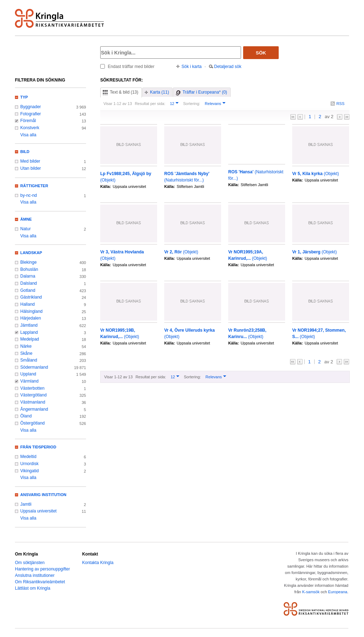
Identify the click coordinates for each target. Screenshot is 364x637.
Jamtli (26, 504)
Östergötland (33, 423)
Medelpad (30, 339)
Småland (29, 360)
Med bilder (30, 161)
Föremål (28, 121)
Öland (26, 416)
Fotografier (31, 114)
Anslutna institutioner (35, 575)
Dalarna (28, 276)
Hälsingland (31, 311)
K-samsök (311, 592)
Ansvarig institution (43, 495)
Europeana (338, 592)
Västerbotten (32, 388)
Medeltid (28, 457)
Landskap (31, 253)
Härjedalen (31, 318)
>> (347, 117)
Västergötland (33, 395)
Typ (24, 97)
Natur (25, 229)
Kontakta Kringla (98, 563)
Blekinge (28, 262)
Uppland (28, 374)
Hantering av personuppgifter (42, 569)
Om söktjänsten (30, 563)
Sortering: (192, 104)
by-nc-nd (29, 195)
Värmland (29, 381)
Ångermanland (34, 409)
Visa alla (28, 135)
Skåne (26, 353)
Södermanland (34, 367)
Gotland (28, 290)
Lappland (29, 332)
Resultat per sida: (150, 104)
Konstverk (30, 128)
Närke (26, 346)
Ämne (26, 219)
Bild (25, 152)
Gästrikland (31, 297)
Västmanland (33, 402)
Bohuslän (29, 269)
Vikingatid (30, 471)
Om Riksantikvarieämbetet (40, 582)
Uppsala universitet (38, 511)
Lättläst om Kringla (33, 588)
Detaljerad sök (228, 67)
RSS (340, 104)
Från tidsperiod (38, 447)
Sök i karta (192, 67)
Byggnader (31, 107)
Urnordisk (29, 464)
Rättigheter (34, 186)
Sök (261, 53)
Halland (28, 304)
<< (293, 117)
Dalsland (29, 283)
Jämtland (29, 325)
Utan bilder (31, 168)
